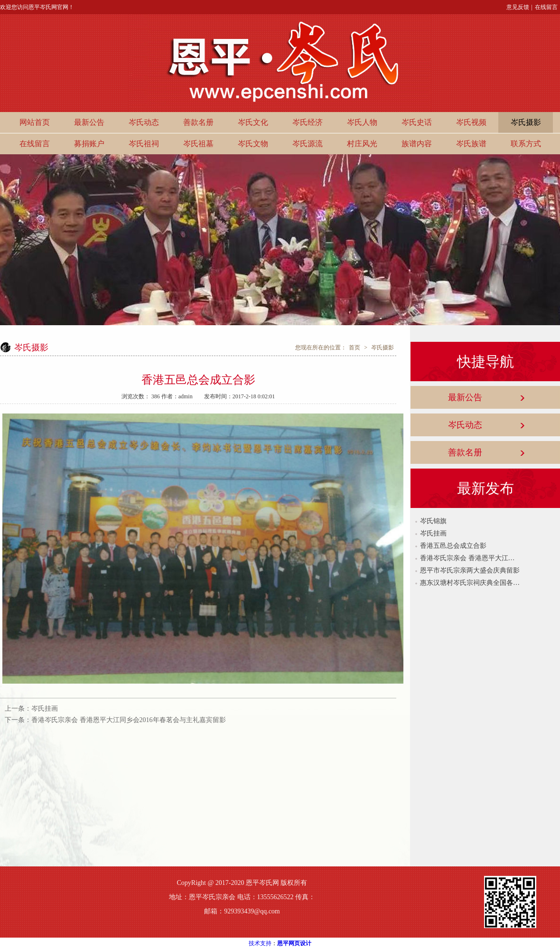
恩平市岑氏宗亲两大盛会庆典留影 (470, 570)
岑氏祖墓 (198, 144)
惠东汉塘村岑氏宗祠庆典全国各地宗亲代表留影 (470, 583)
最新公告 (89, 122)
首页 (355, 348)
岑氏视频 (471, 122)
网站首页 (35, 122)
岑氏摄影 (526, 122)
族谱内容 (417, 144)
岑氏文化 (253, 122)
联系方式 (526, 144)
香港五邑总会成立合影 (453, 546)
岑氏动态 (144, 122)
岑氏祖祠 (144, 144)
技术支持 (260, 943)
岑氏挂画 (45, 709)
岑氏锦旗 (433, 521)
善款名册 (198, 122)
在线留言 (546, 7)
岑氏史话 (417, 122)
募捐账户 (89, 144)
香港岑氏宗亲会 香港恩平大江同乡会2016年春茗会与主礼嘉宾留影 (129, 720)
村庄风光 (362, 144)
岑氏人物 (362, 122)
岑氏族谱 (471, 144)
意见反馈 (518, 7)
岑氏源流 (308, 144)
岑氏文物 (253, 144)
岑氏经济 (308, 122)
